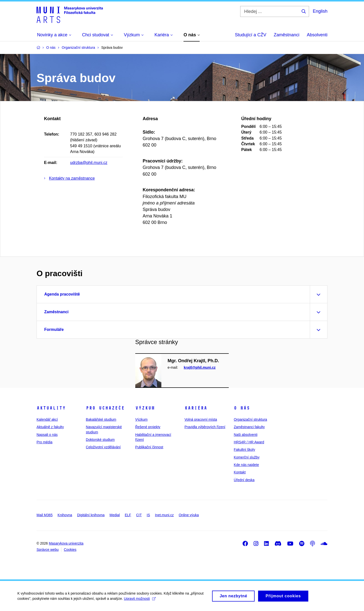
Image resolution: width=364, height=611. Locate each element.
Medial (115, 515)
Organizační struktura (250, 419)
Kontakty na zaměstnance (72, 178)
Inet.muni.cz (164, 515)
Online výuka (189, 515)
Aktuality (51, 408)
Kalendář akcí (47, 419)
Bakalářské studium (101, 419)
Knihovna (65, 515)
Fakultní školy (244, 450)
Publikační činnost (149, 447)
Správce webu (48, 550)
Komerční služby (247, 457)
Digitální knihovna (91, 515)
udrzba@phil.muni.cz (89, 163)
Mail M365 (45, 515)
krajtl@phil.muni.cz (200, 367)
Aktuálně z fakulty (50, 427)
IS (148, 515)
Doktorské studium (100, 440)
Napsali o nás (47, 435)
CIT (139, 515)
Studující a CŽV (251, 35)
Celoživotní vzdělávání (103, 447)
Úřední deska (244, 480)
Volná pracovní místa (201, 419)
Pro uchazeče (105, 408)
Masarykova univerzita (66, 543)
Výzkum (145, 408)
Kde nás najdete (246, 465)
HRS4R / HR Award (249, 442)
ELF (128, 515)
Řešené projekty (148, 427)
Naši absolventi (246, 435)
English (320, 11)
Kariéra (196, 408)
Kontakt (240, 472)
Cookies (70, 550)
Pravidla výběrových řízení (205, 427)
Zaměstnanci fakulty (249, 427)
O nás (242, 408)
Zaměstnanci (287, 35)
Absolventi (317, 35)
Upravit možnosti (140, 601)
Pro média (45, 442)
